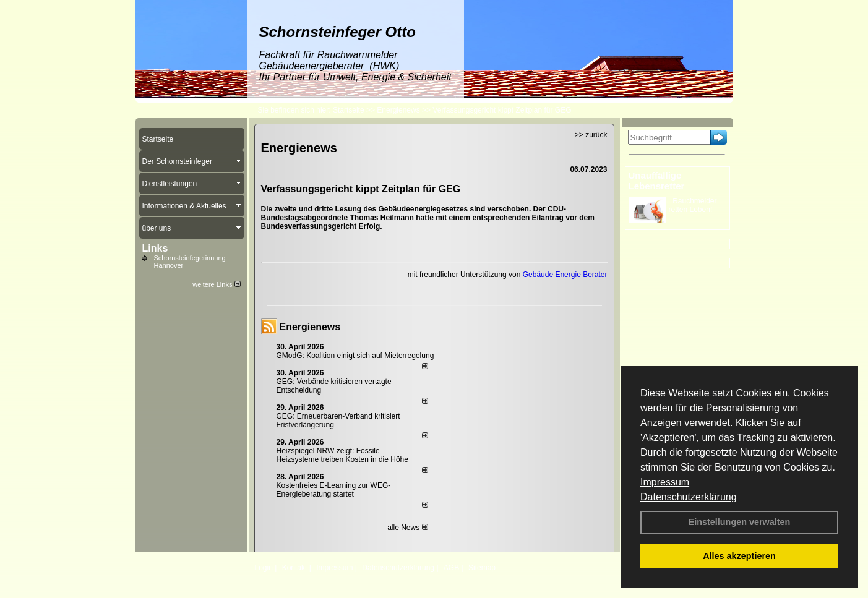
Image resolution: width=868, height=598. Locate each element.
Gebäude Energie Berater (565, 275)
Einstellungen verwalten (740, 522)
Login (264, 568)
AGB (451, 568)
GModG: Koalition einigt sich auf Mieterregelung (355, 356)
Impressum (665, 482)
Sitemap (482, 568)
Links (155, 248)
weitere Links (216, 284)
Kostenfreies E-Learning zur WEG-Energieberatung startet (334, 490)
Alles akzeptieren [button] (739, 556)
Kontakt (295, 568)
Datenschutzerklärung (689, 497)
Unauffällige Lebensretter (657, 181)
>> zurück (591, 135)
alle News (407, 528)
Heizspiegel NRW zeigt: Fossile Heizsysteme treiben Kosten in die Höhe (342, 455)
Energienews (310, 327)
